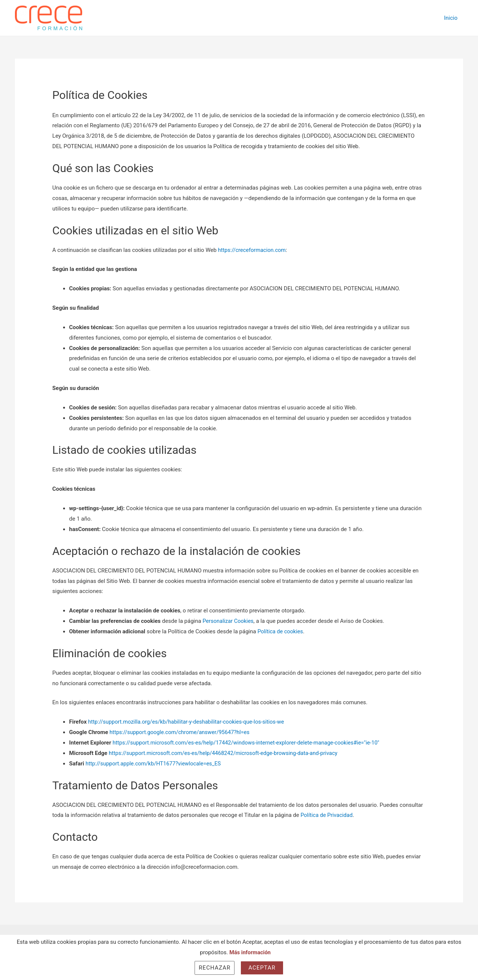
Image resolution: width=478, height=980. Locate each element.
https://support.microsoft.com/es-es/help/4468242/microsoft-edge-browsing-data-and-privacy (226, 753)
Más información (250, 952)
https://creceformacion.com (253, 250)
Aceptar (262, 968)
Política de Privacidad (328, 815)
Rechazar (215, 968)
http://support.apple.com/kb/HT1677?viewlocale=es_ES (155, 764)
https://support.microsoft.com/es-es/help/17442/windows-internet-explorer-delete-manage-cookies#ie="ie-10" (250, 743)
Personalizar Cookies (229, 621)
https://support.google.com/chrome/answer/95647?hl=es (181, 732)
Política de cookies (281, 631)
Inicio (451, 18)
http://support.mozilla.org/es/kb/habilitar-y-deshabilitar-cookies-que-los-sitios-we (189, 722)
